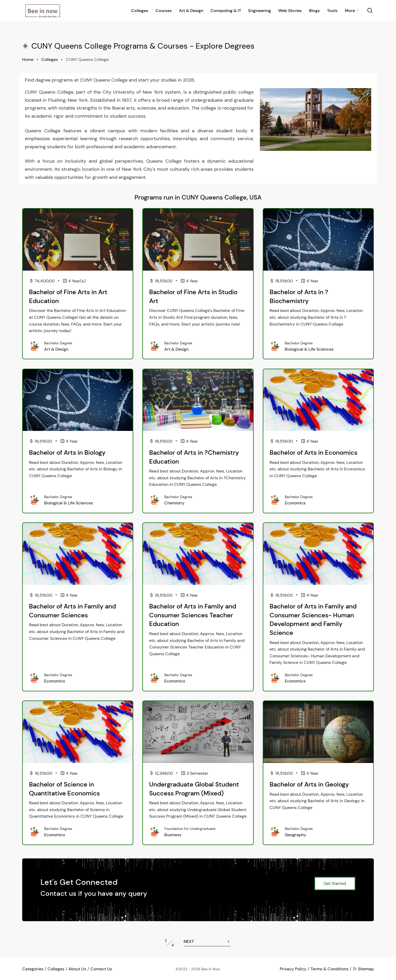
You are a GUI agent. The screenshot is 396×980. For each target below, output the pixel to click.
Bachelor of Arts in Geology (309, 784)
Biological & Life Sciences (309, 349)
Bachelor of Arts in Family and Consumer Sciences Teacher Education (193, 615)
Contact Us (101, 969)
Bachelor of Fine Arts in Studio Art (193, 296)
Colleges (140, 10)
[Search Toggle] (370, 10)
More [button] (350, 10)
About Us (77, 969)
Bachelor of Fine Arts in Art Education (68, 296)
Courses (164, 10)
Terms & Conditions (330, 969)
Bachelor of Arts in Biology (67, 452)
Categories (33, 969)
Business (173, 835)
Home (28, 59)
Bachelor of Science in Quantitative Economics (64, 789)
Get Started (335, 883)
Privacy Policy (293, 969)
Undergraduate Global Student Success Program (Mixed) (194, 789)
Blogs (314, 10)
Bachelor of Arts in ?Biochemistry (299, 296)
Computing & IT (226, 10)
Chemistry (174, 503)
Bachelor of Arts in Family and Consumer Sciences (72, 611)
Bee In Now (211, 969)
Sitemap (363, 969)
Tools (332, 10)
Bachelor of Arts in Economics (313, 452)
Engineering (260, 10)
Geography (295, 835)
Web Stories (290, 10)
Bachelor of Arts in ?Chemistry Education (194, 457)
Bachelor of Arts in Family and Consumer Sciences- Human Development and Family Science (313, 619)
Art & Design (191, 10)
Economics (295, 503)
